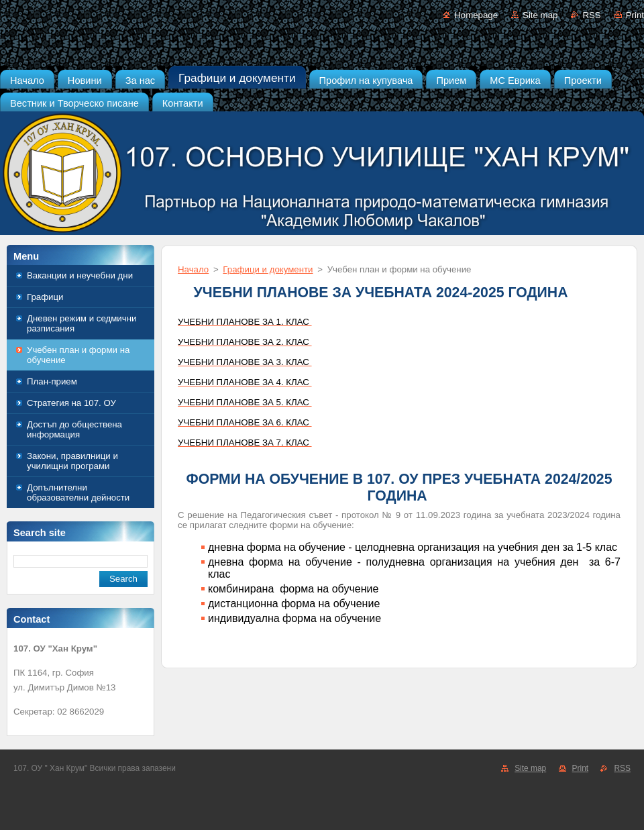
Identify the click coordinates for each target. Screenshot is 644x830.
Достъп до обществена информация (74, 429)
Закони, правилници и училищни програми (72, 461)
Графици (45, 297)
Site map (540, 15)
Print (635, 15)
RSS (591, 15)
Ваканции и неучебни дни (80, 275)
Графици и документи (268, 269)
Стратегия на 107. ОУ (71, 403)
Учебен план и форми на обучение (78, 355)
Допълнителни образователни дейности (78, 492)
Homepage (476, 15)
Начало (193, 269)
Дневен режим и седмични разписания (82, 323)
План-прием (52, 381)
